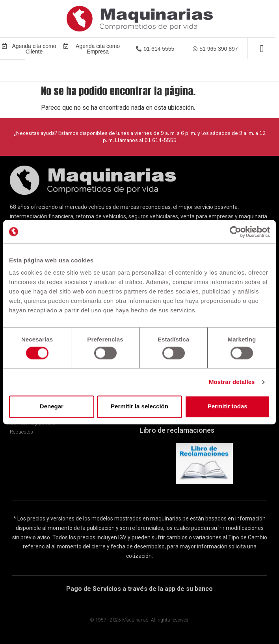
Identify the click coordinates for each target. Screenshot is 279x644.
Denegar (52, 407)
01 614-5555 (161, 140)
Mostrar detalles (232, 382)
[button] (155, 49)
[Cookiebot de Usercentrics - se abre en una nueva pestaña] (235, 232)
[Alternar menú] (262, 49)
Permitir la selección (139, 407)
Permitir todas (228, 407)
